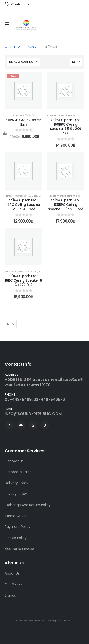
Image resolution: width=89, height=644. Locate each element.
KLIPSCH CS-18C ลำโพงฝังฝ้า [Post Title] (23, 122)
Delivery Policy (16, 483)
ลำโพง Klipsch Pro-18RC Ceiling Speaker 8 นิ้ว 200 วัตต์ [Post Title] (23, 280)
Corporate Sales (18, 472)
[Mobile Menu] (8, 24)
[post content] (23, 91)
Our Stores (14, 584)
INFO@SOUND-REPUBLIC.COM (33, 414)
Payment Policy (18, 527)
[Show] (76, 62)
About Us (12, 573)
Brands (10, 595)
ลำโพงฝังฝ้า (28, 116)
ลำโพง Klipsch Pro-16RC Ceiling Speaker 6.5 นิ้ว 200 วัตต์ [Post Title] (23, 205)
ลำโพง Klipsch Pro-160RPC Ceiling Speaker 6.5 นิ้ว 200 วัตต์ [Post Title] (66, 127)
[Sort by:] (24, 62)
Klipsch (17, 116)
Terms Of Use (16, 516)
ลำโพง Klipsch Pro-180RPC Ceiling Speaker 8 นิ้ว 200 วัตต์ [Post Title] (66, 205)
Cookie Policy (16, 538)
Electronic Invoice (19, 549)
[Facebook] (9, 425)
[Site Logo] (26, 26)
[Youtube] (21, 425)
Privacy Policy (16, 494)
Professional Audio (68, 116)
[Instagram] (33, 425)
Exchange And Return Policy (28, 505)
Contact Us (14, 461)
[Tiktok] (45, 425)
